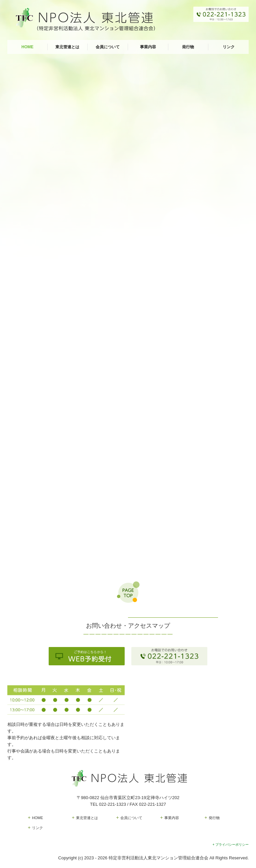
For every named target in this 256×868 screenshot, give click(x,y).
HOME (27, 47)
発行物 (188, 47)
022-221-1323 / (114, 804)
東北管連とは (67, 47)
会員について (108, 47)
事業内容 (148, 47)
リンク (229, 47)
